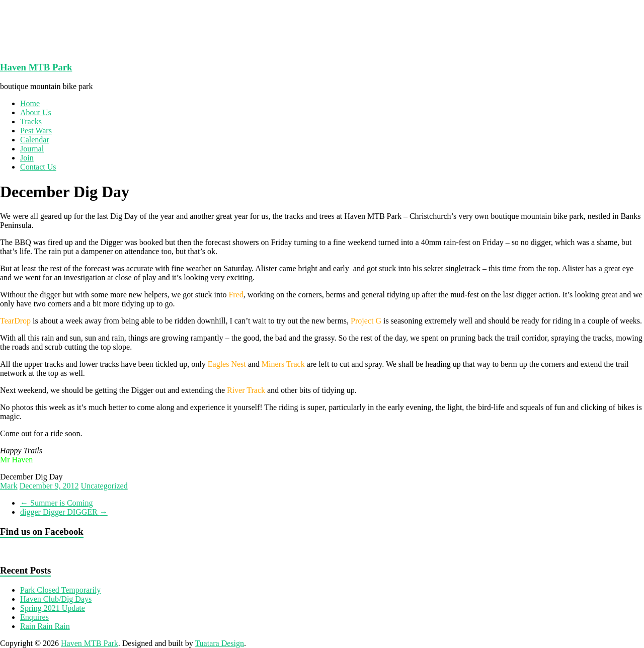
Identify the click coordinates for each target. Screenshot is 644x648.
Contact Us (38, 167)
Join (27, 158)
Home (30, 103)
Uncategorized (104, 486)
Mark (9, 486)
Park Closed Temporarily (60, 590)
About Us (36, 112)
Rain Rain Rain (45, 626)
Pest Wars (36, 131)
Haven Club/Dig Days (56, 599)
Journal (32, 149)
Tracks (31, 121)
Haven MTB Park (36, 67)
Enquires (34, 617)
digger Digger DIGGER (64, 512)
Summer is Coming (56, 503)
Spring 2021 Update (53, 608)
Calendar (35, 140)
